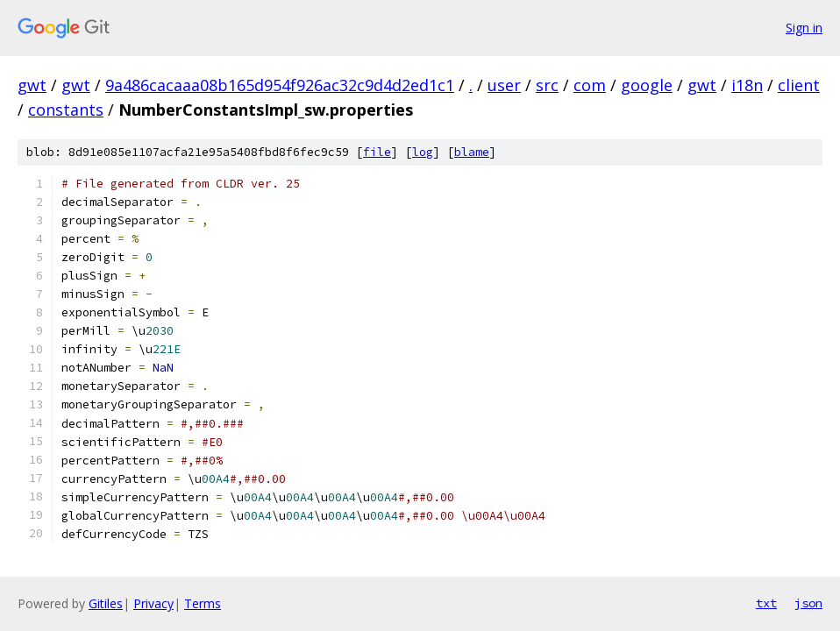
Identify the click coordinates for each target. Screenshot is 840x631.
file (377, 152)
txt (766, 603)
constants (66, 110)
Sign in (804, 28)
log (423, 152)
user (504, 85)
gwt (32, 85)
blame (472, 152)
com (590, 85)
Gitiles (106, 603)
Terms (203, 603)
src (547, 85)
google (647, 85)
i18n (747, 85)
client (799, 85)
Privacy (153, 603)
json (808, 603)
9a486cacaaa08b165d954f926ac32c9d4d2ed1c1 (280, 85)
